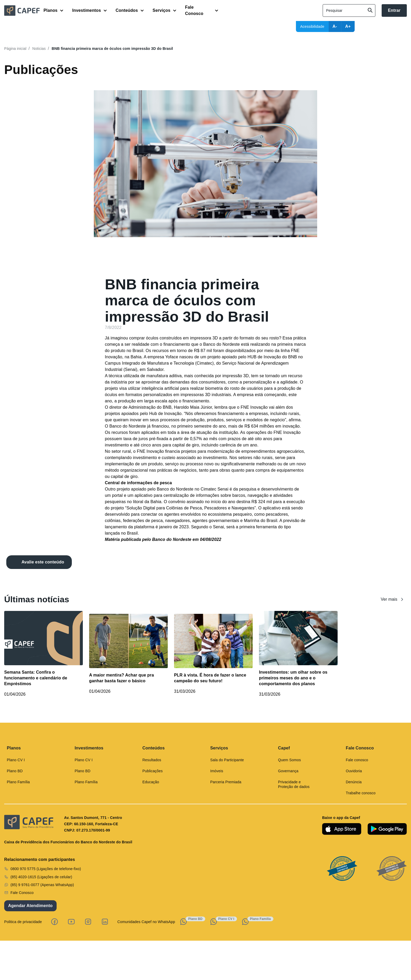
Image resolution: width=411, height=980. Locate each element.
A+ (348, 26)
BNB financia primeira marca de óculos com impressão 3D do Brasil (112, 49)
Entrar (394, 10)
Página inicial (15, 49)
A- (335, 26)
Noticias (39, 49)
